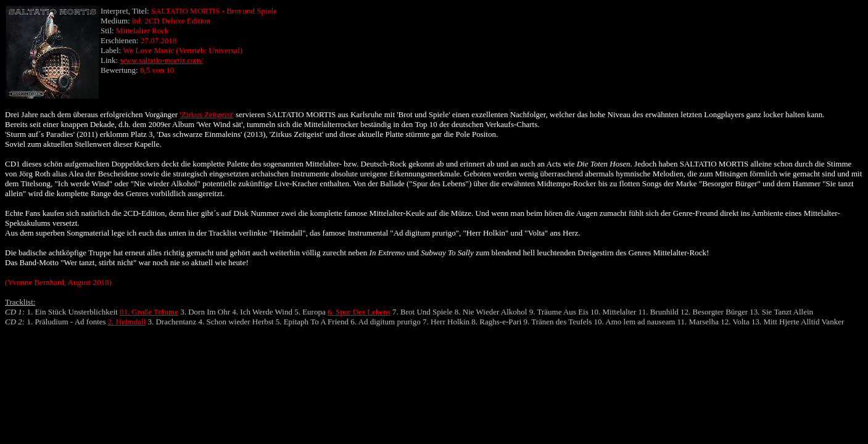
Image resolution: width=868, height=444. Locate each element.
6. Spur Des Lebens (359, 312)
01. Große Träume (149, 312)
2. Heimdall (127, 322)
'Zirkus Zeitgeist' (206, 114)
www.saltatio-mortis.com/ (161, 60)
